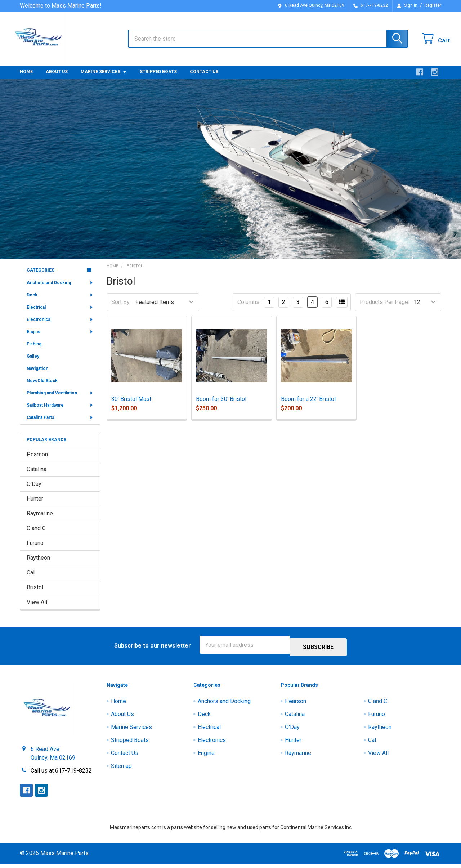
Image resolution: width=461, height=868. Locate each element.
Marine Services (104, 78)
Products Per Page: (384, 308)
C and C (36, 535)
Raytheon (38, 564)
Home (26, 78)
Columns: (249, 308)
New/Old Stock (42, 387)
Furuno (35, 549)
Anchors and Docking (60, 289)
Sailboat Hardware (60, 412)
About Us (57, 78)
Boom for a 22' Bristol (308, 405)
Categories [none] (41, 277)
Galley (33, 363)
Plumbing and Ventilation (60, 399)
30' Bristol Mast (131, 405)
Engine (60, 338)
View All (37, 609)
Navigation (37, 375)
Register (433, 5)
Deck (60, 301)
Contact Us (204, 78)
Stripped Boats (158, 78)
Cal (31, 579)
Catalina (37, 476)
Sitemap (121, 770)
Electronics (60, 326)
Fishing (34, 350)
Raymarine (40, 520)
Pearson (37, 461)
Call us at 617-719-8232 (61, 775)
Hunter (35, 505)
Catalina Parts (60, 424)
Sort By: (121, 308)
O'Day (34, 490)
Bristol (35, 594)
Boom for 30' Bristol (221, 405)
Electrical (60, 314)
